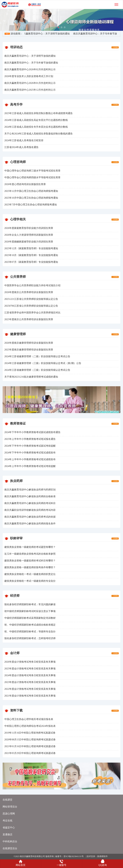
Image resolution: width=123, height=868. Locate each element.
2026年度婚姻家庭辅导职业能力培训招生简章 (29, 242)
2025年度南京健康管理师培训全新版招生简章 (29, 350)
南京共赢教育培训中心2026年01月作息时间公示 (30, 83)
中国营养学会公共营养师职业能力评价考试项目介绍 (32, 285)
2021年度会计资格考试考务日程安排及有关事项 (30, 696)
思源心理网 (9, 814)
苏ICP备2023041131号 (74, 856)
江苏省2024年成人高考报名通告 (21, 147)
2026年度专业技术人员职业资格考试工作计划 (29, 76)
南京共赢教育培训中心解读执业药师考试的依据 (30, 517)
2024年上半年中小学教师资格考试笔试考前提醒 (30, 466)
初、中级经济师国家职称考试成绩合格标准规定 (30, 625)
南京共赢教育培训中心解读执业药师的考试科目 (30, 503)
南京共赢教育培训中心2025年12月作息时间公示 (30, 90)
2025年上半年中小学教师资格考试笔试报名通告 (30, 439)
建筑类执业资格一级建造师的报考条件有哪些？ (30, 567)
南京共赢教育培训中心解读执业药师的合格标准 (30, 496)
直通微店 (7, 835)
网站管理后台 (10, 807)
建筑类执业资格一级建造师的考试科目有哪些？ (30, 561)
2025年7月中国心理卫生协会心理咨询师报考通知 (31, 205)
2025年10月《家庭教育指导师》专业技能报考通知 (31, 255)
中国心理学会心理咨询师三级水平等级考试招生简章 (32, 171)
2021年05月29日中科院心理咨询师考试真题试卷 (30, 753)
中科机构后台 (10, 841)
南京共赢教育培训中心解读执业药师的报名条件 (30, 524)
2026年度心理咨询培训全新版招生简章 (25, 184)
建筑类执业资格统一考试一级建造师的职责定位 (30, 574)
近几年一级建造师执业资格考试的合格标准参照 (30, 554)
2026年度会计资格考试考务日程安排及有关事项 (30, 662)
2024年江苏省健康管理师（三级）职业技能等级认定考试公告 (37, 370)
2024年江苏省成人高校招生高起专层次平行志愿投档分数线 (36, 120)
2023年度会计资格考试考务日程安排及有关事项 (30, 682)
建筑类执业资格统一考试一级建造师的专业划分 (30, 581)
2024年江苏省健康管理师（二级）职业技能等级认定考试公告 (37, 356)
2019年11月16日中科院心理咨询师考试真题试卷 (30, 733)
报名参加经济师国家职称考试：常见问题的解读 (30, 604)
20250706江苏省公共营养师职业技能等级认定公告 (31, 306)
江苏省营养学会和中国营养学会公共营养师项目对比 (32, 313)
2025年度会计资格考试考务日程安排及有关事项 (30, 669)
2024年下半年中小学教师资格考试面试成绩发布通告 (32, 432)
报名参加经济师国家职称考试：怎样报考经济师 (30, 638)
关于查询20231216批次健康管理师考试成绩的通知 (31, 377)
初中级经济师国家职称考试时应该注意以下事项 (30, 611)
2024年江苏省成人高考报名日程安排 (24, 140)
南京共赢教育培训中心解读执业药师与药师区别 (30, 490)
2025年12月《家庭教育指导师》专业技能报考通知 (31, 248)
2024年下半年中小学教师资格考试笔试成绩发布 (30, 453)
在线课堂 (7, 800)
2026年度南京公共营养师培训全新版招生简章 (29, 292)
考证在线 (7, 821)
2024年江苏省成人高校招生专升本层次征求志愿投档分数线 (36, 127)
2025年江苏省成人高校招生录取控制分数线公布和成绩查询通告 (39, 113)
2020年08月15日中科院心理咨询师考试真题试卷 (30, 740)
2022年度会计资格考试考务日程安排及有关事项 (30, 689)
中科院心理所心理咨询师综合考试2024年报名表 (30, 726)
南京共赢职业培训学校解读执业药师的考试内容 (30, 510)
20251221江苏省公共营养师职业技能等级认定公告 (31, 299)
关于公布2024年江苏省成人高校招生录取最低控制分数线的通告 (39, 134)
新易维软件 (102, 856)
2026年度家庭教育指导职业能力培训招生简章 (29, 228)
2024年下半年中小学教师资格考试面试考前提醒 (30, 446)
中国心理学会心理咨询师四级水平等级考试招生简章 (32, 177)
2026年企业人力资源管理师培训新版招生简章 (29, 235)
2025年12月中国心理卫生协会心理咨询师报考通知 (31, 191)
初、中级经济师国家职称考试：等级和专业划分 (30, 632)
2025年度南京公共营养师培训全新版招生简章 (29, 319)
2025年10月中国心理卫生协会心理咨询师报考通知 (31, 198)
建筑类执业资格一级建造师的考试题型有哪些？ (30, 547)
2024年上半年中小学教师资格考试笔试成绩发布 (30, 459)
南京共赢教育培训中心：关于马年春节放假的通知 (31, 63)
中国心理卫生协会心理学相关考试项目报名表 (29, 719)
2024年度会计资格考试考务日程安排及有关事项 (30, 675)
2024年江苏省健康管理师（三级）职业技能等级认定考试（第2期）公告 (43, 363)
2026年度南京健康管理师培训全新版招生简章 (29, 343)
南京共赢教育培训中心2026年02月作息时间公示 (30, 69)
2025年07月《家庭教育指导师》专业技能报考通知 (31, 262)
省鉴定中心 (9, 828)
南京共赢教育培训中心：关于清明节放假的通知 (45, 34)
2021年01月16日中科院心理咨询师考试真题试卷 (30, 746)
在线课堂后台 (10, 848)
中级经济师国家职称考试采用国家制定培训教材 (30, 618)
